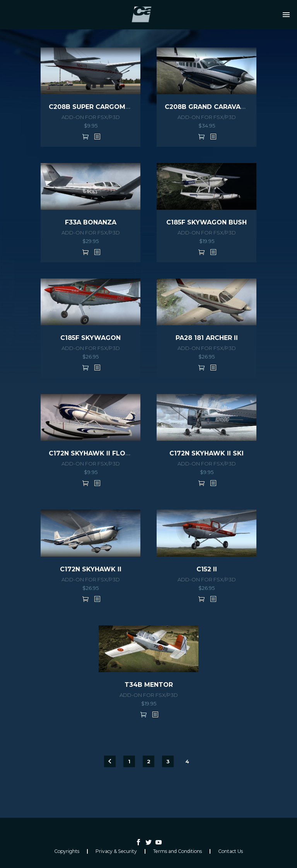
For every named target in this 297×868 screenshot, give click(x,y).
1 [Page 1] (129, 761)
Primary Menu (286, 15)
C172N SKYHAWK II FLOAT (91, 453)
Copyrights (67, 851)
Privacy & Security (116, 851)
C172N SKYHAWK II (91, 569)
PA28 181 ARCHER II (207, 338)
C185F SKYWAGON (90, 338)
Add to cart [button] (85, 136)
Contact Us (230, 851)
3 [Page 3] (168, 761)
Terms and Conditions (178, 851)
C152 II (207, 569)
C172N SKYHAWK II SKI (207, 453)
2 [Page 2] (149, 761)
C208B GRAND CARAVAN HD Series (223, 107)
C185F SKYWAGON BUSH (207, 222)
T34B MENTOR (149, 685)
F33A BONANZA (91, 222)
